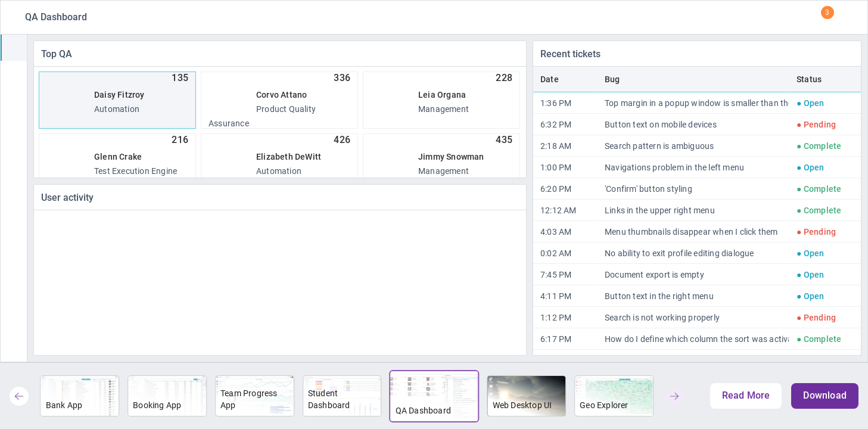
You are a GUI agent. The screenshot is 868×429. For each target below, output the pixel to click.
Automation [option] (117, 94)
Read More (746, 395)
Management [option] (441, 94)
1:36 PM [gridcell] (556, 103)
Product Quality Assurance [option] (279, 100)
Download (825, 395)
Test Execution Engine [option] (117, 156)
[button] (19, 396)
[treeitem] (14, 48)
